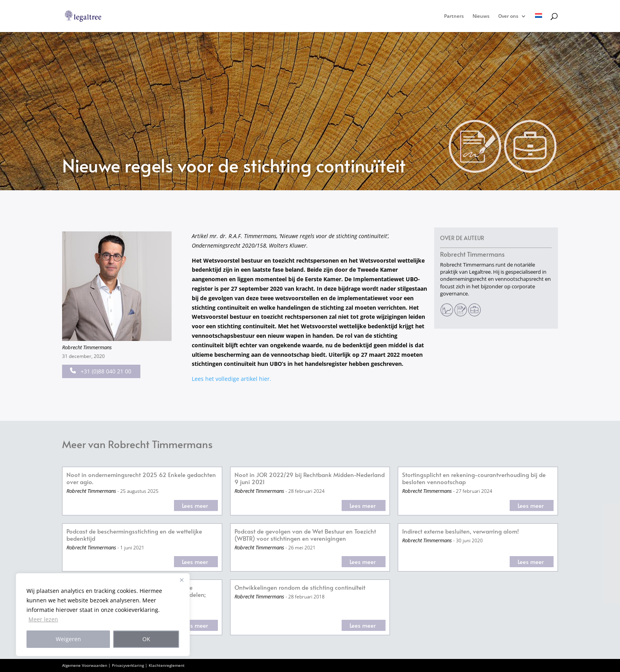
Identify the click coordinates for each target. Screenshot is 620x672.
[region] (103, 615)
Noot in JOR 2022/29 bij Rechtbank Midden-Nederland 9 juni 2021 (310, 478)
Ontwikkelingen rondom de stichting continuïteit (300, 588)
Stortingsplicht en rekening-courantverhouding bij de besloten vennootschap (474, 478)
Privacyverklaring (128, 665)
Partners (454, 16)
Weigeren (68, 639)
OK (146, 639)
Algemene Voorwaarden (85, 665)
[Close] (181, 580)
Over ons (508, 16)
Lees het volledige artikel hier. (232, 379)
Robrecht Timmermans (87, 347)
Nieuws (481, 16)
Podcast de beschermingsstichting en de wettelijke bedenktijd (134, 535)
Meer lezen (43, 619)
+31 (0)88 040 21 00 (101, 371)
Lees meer (195, 505)
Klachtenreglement (167, 665)
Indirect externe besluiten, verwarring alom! (460, 531)
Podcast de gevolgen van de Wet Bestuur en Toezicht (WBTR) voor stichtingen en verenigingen (305, 535)
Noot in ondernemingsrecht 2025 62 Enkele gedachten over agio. (141, 478)
